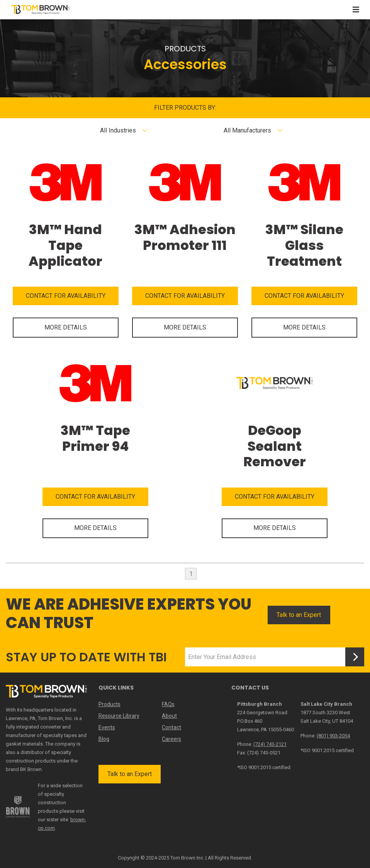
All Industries (118, 130)
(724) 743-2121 (270, 744)
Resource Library (119, 716)
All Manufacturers (247, 130)
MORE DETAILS (66, 327)
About (169, 716)
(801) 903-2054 (333, 736)
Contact (171, 727)
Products (109, 704)
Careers (171, 739)
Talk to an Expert (299, 615)
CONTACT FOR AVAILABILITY (66, 296)
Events (107, 727)
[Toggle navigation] (356, 9)
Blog (104, 739)
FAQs (168, 704)
